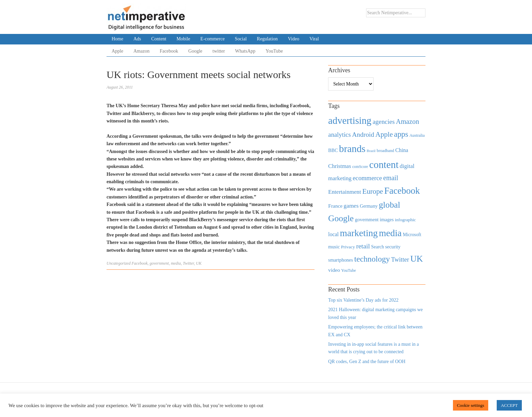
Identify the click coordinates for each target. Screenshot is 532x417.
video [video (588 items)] (334, 270)
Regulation (267, 39)
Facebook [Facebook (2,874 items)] (402, 191)
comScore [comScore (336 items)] (360, 167)
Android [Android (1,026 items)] (363, 135)
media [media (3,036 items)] (390, 233)
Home (117, 39)
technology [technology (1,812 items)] (372, 259)
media (176, 263)
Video (294, 39)
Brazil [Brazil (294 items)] (371, 151)
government (159, 263)
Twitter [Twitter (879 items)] (400, 260)
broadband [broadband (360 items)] (385, 151)
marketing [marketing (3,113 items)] (359, 233)
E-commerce (213, 39)
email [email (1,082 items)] (391, 178)
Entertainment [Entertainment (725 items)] (345, 192)
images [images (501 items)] (387, 220)
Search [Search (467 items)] (378, 247)
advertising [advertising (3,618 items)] (350, 120)
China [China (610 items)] (402, 150)
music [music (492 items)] (334, 247)
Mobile (183, 39)
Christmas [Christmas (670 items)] (339, 166)
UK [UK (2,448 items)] (416, 259)
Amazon (141, 51)
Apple (117, 51)
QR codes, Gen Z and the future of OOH (367, 362)
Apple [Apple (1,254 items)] (384, 134)
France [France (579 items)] (335, 206)
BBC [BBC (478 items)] (333, 150)
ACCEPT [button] (509, 405)
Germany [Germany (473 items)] (369, 206)
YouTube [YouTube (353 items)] (349, 270)
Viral (314, 39)
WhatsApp (245, 51)
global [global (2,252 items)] (390, 205)
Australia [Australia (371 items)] (417, 135)
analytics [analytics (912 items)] (339, 135)
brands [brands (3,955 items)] (352, 149)
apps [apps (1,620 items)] (401, 134)
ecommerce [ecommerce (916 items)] (367, 178)
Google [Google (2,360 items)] (341, 218)
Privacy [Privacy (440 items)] (348, 247)
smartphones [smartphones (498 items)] (340, 260)
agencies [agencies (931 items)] (384, 122)
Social (241, 39)
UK (199, 263)
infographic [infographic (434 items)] (405, 220)
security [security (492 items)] (393, 247)
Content (159, 39)
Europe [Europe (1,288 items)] (373, 191)
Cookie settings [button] (471, 405)
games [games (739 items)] (351, 206)
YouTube (274, 51)
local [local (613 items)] (333, 234)
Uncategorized (119, 263)
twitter (219, 51)
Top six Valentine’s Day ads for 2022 (363, 300)
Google (195, 51)
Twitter (188, 263)
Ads (137, 39)
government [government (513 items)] (367, 220)
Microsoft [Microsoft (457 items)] (412, 235)
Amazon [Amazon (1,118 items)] (408, 121)
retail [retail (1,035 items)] (363, 246)
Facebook (169, 51)
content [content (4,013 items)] (384, 165)
